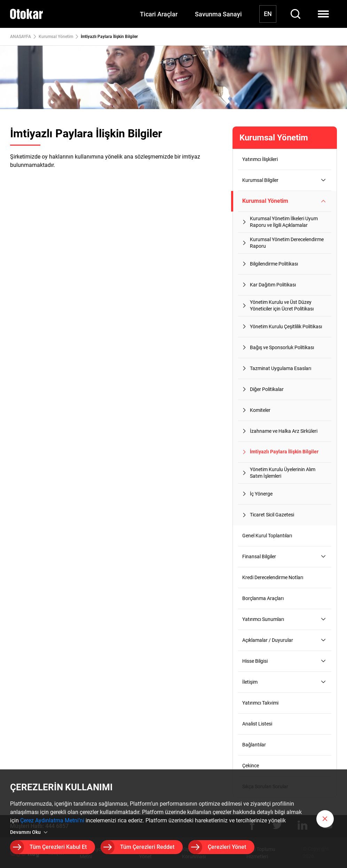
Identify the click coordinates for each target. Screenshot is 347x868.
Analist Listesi (257, 724)
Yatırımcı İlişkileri (260, 159)
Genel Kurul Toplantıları (267, 536)
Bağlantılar (254, 745)
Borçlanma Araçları (263, 598)
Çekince (251, 766)
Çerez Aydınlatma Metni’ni (52, 821)
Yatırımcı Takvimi (260, 703)
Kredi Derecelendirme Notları (273, 577)
